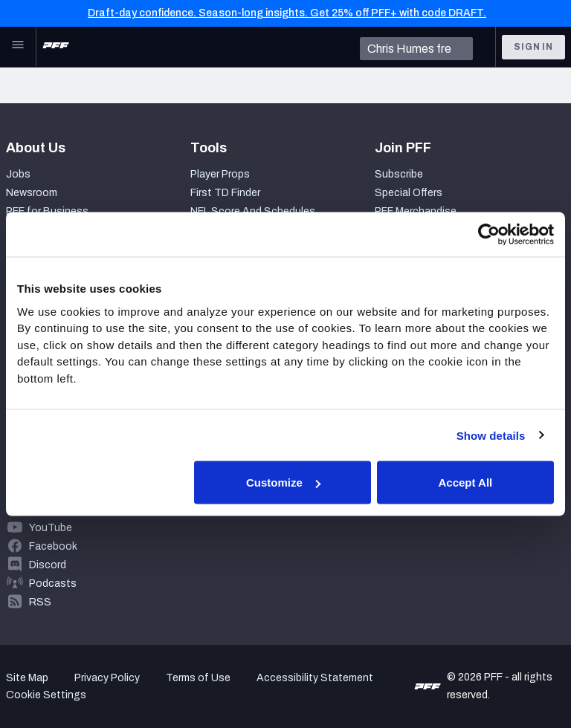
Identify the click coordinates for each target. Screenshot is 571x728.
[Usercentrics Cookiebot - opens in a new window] (489, 235)
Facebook (53, 546)
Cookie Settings (46, 695)
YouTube (51, 528)
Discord (48, 565)
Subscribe (399, 174)
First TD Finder (225, 193)
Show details (491, 435)
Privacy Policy (107, 678)
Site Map (27, 678)
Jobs (18, 174)
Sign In (533, 47)
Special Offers (409, 193)
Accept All (465, 482)
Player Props (220, 174)
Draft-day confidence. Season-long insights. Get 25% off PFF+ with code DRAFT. (287, 13)
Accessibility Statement (315, 678)
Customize (283, 482)
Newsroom (32, 193)
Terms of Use (198, 678)
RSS (40, 602)
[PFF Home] (56, 47)
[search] (416, 49)
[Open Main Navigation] (18, 47)
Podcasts (53, 584)
